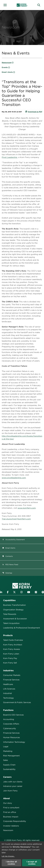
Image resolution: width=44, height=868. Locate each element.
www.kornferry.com (27, 508)
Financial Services (11, 680)
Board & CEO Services (13, 715)
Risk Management (11, 756)
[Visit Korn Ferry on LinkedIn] (1, 592)
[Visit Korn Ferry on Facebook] (8, 592)
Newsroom (7, 63)
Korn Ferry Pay (10, 658)
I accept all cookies (32, 863)
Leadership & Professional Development (22, 628)
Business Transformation (14, 605)
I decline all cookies (11, 863)
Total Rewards (10, 614)
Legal (6, 747)
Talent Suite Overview (13, 640)
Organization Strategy (13, 610)
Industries (8, 670)
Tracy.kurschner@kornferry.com (16, 519)
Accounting (9, 719)
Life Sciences (9, 689)
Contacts (8, 556)
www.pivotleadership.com (14, 478)
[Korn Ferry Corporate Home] (22, 5)
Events (5, 67)
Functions (8, 710)
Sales (6, 760)
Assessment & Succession (15, 619)
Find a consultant (11, 808)
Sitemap (7, 573)
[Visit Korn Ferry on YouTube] (29, 592)
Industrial (7, 693)
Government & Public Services (17, 702)
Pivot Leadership (10, 157)
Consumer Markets (12, 675)
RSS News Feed (10, 565)
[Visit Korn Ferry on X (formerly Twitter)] (14, 592)
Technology (8, 698)
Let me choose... (8, 856)
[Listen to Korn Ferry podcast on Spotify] (43, 592)
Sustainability (9, 769)
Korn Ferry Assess (12, 649)
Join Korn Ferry (10, 791)
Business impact (11, 817)
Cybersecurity (10, 728)
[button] (6, 5)
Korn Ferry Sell (10, 663)
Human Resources (11, 737)
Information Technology (14, 742)
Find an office (10, 812)
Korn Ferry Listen (11, 654)
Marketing (8, 751)
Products (8, 635)
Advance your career (13, 786)
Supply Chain (9, 765)
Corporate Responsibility (15, 821)
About (6, 798)
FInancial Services (11, 733)
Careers (7, 777)
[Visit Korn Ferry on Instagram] (21, 592)
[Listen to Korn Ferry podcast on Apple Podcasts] (36, 592)
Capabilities (9, 600)
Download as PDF (34, 112)
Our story (8, 803)
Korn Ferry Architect (13, 645)
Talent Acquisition (11, 623)
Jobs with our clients (13, 782)
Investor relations (11, 826)
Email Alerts (7, 72)
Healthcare (8, 684)
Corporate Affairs (11, 724)
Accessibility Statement (14, 540)
